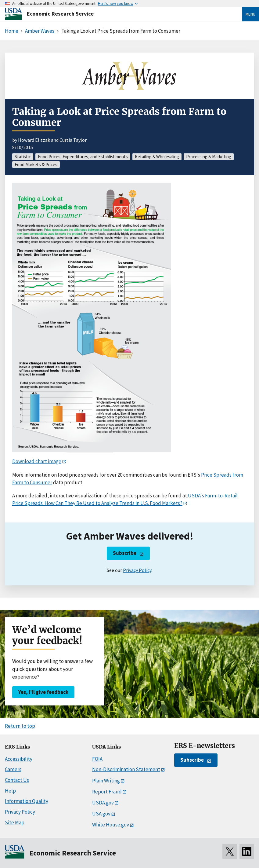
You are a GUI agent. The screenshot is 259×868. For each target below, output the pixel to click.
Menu (250, 14)
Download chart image (37, 461)
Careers (13, 769)
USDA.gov (103, 803)
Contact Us (17, 780)
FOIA (97, 759)
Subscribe (125, 553)
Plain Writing (106, 781)
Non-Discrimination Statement (126, 769)
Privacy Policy (137, 570)
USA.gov (101, 814)
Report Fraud (107, 792)
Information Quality (27, 801)
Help (10, 791)
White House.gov (111, 825)
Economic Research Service (60, 14)
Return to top (20, 726)
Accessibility (19, 759)
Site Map (15, 822)
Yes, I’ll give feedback (43, 692)
